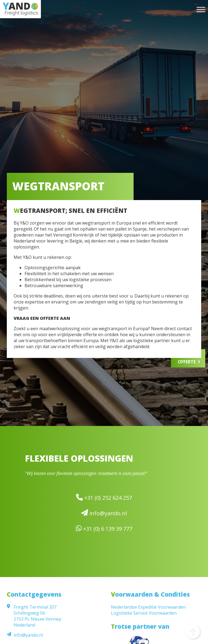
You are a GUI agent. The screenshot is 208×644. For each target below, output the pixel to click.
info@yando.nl (104, 513)
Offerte (187, 362)
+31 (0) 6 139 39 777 (104, 529)
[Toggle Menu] (201, 9)
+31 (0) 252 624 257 (104, 498)
